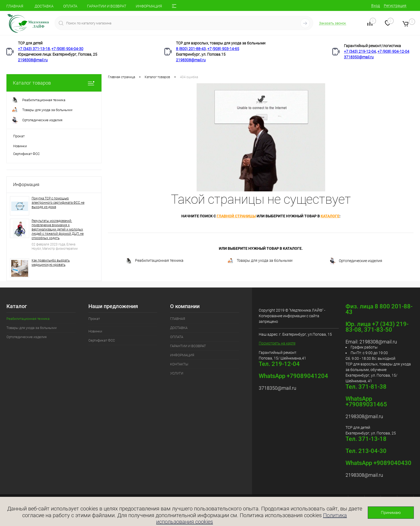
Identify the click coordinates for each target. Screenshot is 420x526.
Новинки (20, 146)
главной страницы (236, 216)
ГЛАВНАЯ (15, 6)
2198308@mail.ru (33, 60)
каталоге (330, 216)
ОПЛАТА (70, 6)
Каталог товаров (54, 83)
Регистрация (395, 6)
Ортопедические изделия (356, 261)
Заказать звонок (333, 23)
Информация (26, 185)
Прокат (19, 136)
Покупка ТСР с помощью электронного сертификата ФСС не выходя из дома (58, 203)
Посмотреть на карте (277, 343)
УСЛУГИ (177, 373)
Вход (376, 6)
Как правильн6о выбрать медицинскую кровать (51, 263)
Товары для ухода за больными (260, 261)
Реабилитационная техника (154, 261)
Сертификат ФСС (26, 154)
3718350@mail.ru (359, 57)
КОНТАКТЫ (179, 364)
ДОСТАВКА (44, 6)
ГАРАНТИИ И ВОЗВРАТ (107, 6)
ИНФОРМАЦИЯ (149, 6)
